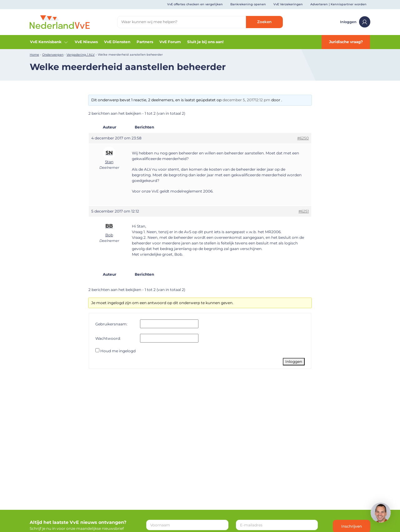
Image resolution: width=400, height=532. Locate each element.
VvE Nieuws (86, 42)
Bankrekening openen (248, 4)
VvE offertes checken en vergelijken (195, 4)
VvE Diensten (117, 42)
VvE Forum (170, 42)
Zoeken (264, 22)
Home (34, 55)
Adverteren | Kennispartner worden (338, 4)
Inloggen (355, 22)
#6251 (304, 211)
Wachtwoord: (108, 338)
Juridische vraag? (346, 42)
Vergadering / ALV (81, 55)
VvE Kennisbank (49, 42)
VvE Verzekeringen (288, 4)
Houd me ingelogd (118, 351)
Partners (145, 42)
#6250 (303, 138)
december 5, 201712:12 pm (246, 100)
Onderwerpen (53, 55)
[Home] (60, 22)
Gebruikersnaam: (111, 324)
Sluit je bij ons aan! (205, 42)
